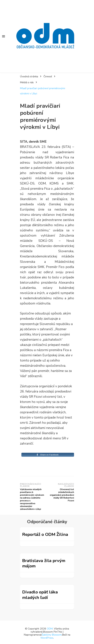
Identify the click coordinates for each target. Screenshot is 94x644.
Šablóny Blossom (52, 635)
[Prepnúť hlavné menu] (4, 36)
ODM (50, 629)
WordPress (47, 638)
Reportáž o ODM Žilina (45, 534)
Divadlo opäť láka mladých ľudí (40, 595)
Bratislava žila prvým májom (44, 563)
